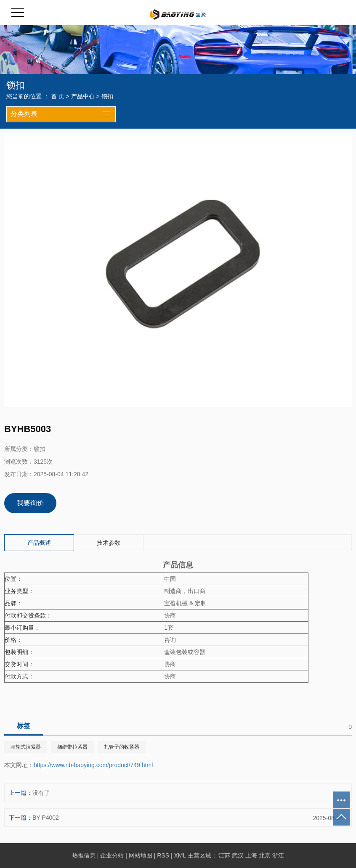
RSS (163, 855)
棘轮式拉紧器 (26, 747)
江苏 (224, 855)
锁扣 (107, 96)
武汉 (238, 855)
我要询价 (30, 503)
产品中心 (83, 96)
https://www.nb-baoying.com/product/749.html (93, 765)
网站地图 (141, 855)
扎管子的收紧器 (122, 747)
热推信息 (84, 855)
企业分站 (112, 855)
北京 (265, 855)
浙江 (278, 855)
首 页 (58, 96)
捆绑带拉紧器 (72, 747)
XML (180, 855)
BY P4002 (46, 818)
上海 (251, 855)
